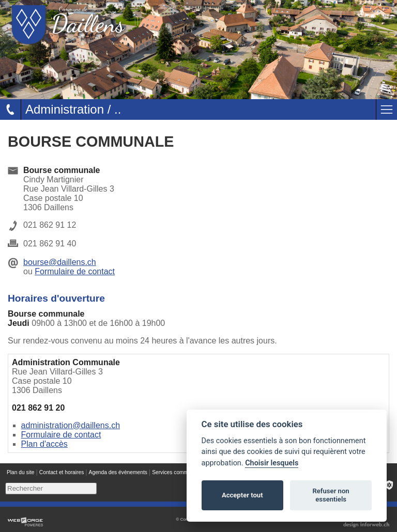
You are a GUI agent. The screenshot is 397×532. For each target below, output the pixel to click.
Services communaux (177, 472)
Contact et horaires (62, 472)
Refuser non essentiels (331, 495)
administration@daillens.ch (71, 425)
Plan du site (20, 472)
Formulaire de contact (75, 271)
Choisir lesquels (272, 463)
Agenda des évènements (118, 472)
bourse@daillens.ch (60, 262)
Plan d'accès (44, 444)
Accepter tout (242, 495)
